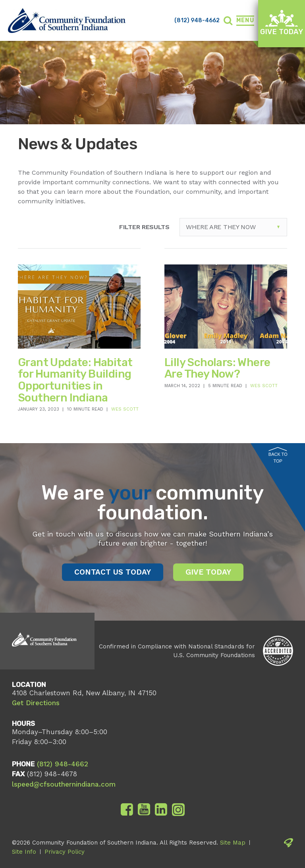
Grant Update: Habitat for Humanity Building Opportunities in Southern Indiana (75, 380)
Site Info (24, 852)
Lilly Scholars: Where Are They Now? (217, 368)
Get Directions (36, 703)
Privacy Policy (65, 852)
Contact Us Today (113, 572)
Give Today (282, 23)
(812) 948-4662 (197, 20)
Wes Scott (125, 409)
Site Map (233, 843)
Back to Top (278, 455)
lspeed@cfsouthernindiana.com (64, 784)
